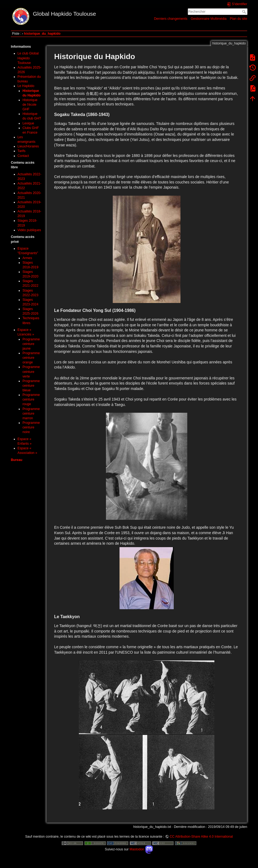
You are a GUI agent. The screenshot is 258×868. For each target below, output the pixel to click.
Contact (23, 156)
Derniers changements (171, 19)
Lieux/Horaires (28, 146)
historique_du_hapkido (42, 34)
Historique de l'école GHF (30, 105)
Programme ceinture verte (31, 372)
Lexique (28, 123)
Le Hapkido (26, 86)
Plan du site (238, 19)
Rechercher (245, 12)
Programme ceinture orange (31, 358)
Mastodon (141, 849)
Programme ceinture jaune (31, 344)
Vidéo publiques (29, 230)
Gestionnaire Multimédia (209, 19)
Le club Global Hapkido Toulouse (28, 58)
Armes (27, 258)
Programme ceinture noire (31, 427)
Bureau (17, 460)
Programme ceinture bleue (31, 386)
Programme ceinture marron (31, 414)
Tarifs (22, 151)
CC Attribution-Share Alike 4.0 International (201, 837)
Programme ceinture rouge (31, 399)
